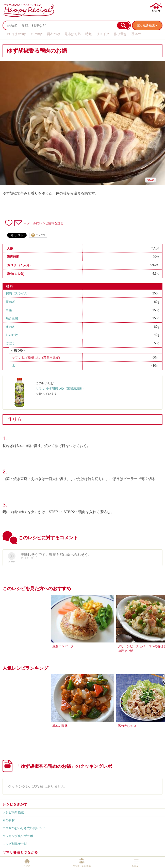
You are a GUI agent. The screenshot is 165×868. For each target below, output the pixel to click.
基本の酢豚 (60, 726)
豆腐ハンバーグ (63, 646)
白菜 (9, 310)
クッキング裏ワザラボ (18, 836)
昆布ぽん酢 (73, 34)
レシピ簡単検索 (13, 812)
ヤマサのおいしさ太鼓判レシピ (24, 828)
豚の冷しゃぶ (127, 726)
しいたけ (12, 335)
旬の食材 (9, 820)
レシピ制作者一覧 (15, 844)
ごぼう (10, 343)
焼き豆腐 (12, 318)
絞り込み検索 (146, 25)
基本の (136, 34)
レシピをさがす (15, 804)
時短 (89, 34)
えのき (10, 327)
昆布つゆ (54, 34)
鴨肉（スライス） (18, 293)
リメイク (103, 34)
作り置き (120, 34)
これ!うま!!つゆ (15, 34)
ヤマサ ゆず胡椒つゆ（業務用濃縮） (37, 357)
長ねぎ (10, 302)
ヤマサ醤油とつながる (20, 852)
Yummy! (37, 34)
